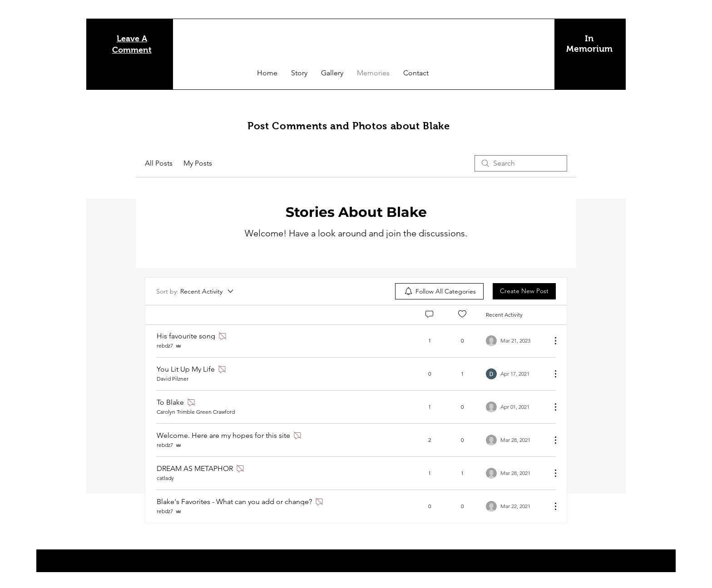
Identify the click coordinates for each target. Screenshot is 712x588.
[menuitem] (439, 291)
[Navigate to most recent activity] (515, 341)
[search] (521, 163)
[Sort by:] (195, 291)
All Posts (159, 163)
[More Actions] (551, 341)
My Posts (198, 163)
